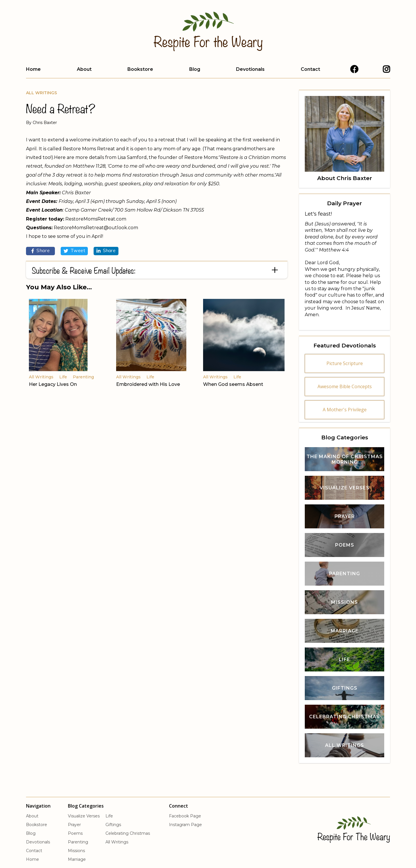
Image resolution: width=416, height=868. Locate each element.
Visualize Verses (84, 816)
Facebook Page (185, 816)
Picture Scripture (345, 363)
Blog (195, 69)
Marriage (77, 859)
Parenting (78, 842)
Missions (76, 851)
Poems (75, 833)
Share (41, 251)
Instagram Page (185, 825)
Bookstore (140, 69)
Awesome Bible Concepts (345, 386)
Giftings (113, 825)
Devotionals (250, 69)
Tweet (74, 251)
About (84, 69)
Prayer (74, 825)
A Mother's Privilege (345, 410)
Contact (310, 69)
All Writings (41, 93)
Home (33, 69)
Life (109, 816)
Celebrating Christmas (128, 833)
